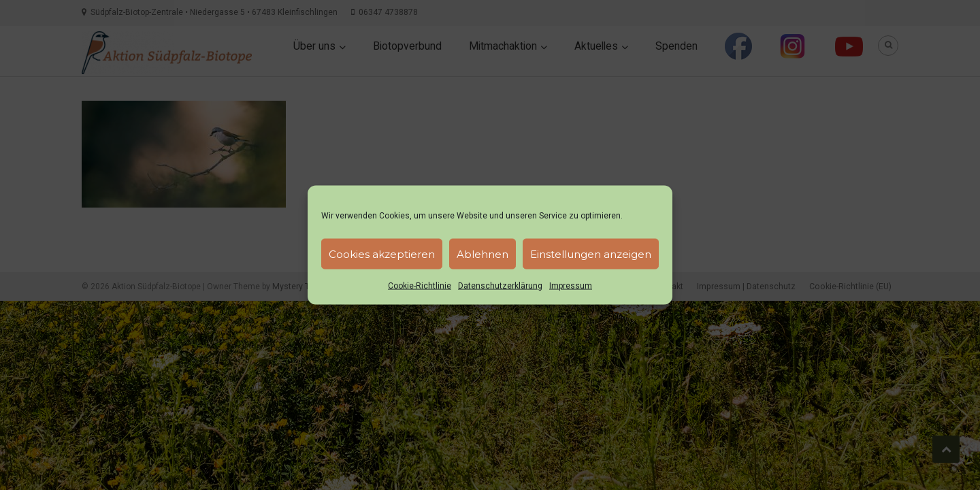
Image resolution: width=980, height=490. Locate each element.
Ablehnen (483, 254)
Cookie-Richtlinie (420, 286)
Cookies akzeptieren (382, 254)
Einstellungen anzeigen (591, 254)
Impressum (571, 286)
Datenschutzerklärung (500, 286)
